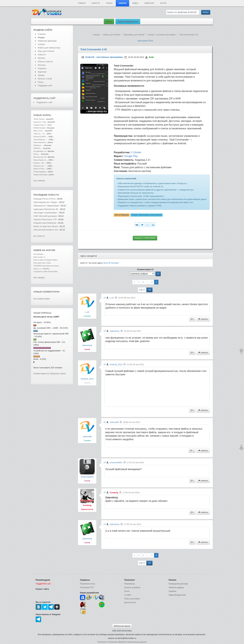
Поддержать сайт (45, 98)
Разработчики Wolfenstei (45, 223)
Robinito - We (39, 163)
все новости (39, 236)
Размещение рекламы (178, 584)
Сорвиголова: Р (40, 125)
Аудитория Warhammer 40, (46, 209)
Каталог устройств (132, 588)
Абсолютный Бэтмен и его (46, 230)
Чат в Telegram (122, 215)
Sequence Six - (39, 166)
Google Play (131, 156)
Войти (109, 21)
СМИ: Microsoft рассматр (45, 216)
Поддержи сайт (45, 85)
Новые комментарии (47, 292)
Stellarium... (38, 145)
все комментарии (42, 299)
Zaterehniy (87, 345)
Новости (96, 3)
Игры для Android (46, 51)
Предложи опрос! (58, 374)
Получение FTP (87, 588)
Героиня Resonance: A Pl (45, 219)
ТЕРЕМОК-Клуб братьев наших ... (47, 266)
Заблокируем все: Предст (45, 202)
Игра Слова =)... (40, 257)
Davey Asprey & (40, 160)
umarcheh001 (87, 477)
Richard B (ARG (40, 137)
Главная (82, 3)
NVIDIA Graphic (40, 128)
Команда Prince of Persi (44, 199)
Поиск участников (132, 599)
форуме (51, 250)
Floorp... (37, 154)
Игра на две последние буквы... (46, 260)
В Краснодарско (40, 172)
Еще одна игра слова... (43, 263)
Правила (172, 591)
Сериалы (42, 68)
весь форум (39, 278)
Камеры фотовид (40, 175)
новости (53, 195)
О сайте (128, 595)
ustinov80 (87, 437)
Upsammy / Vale (40, 122)
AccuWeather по (40, 151)
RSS (151, 41)
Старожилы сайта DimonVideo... (46, 272)
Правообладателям (177, 595)
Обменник (149, 3)
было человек (111, 263)
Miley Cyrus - (39, 131)
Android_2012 (87, 379)
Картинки (42, 72)
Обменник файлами (47, 41)
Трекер (109, 3)
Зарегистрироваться (128, 21)
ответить (203, 319)
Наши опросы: (43, 313)
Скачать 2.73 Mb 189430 (145, 238)
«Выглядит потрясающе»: (46, 213)
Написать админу (176, 588)
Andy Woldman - (40, 140)
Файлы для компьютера (49, 48)
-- (148, 282)
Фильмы (42, 65)
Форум (163, 3)
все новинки (39, 181)
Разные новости (45, 62)
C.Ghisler (136, 152)
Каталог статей (45, 79)
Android (122, 3)
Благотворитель (40, 142)
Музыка (41, 58)
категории (142, 41)
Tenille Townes (39, 119)
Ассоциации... (39, 254)
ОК (149, 290)
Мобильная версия (122, 626)
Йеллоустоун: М (40, 157)
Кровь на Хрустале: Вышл (46, 226)
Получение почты (88, 584)
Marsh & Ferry (39, 169)
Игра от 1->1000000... (42, 269)
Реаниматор (130, 584)
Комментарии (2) (41, 374)
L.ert (87, 312)
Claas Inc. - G (39, 134)
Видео (135, 3)
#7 (105, 298)
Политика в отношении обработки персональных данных (122, 642)
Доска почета (130, 602)
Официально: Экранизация (46, 206)
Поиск (41, 82)
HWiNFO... (38, 148)
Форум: (146, 215)
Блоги (127, 591)
